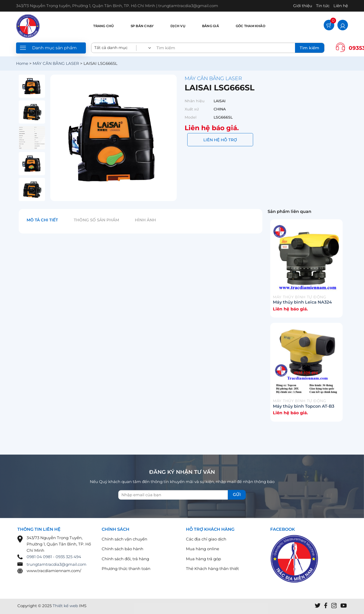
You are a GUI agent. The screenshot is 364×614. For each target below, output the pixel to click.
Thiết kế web (65, 606)
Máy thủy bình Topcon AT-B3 (304, 406)
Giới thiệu (303, 6)
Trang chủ (103, 26)
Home (22, 63)
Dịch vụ (178, 26)
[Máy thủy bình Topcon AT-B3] (306, 362)
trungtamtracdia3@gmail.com (56, 564)
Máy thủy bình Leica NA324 (302, 302)
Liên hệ (341, 6)
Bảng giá (210, 26)
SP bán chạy (142, 26)
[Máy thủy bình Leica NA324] (306, 258)
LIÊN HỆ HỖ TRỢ (220, 140)
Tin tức (323, 6)
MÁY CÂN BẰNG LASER (56, 63)
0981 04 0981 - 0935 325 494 (54, 557)
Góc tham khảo (250, 26)
